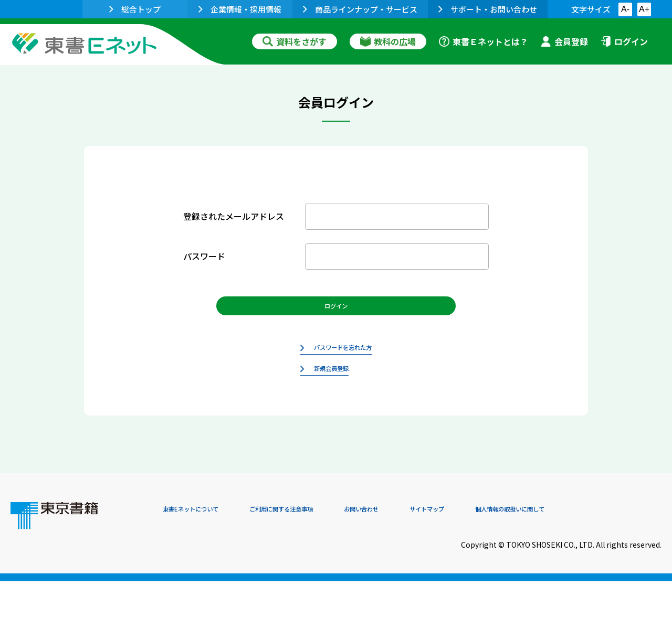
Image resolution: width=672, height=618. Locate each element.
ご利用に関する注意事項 (321, 547)
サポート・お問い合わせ (488, 9)
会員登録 (564, 41)
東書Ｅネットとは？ (484, 41)
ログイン (624, 41)
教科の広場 (388, 41)
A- (625, 9)
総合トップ (135, 9)
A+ (644, 9)
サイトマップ (505, 547)
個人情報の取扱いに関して (611, 547)
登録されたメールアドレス (234, 216)
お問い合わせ (423, 547)
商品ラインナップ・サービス (360, 9)
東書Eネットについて (203, 547)
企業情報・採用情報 (240, 9)
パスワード (204, 256)
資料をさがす (295, 41)
